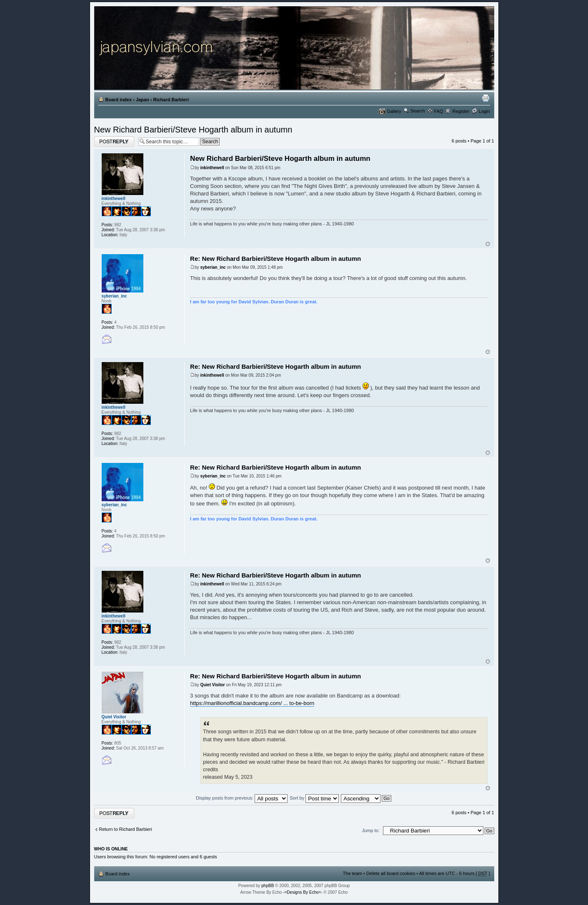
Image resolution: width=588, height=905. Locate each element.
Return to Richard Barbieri (126, 829)
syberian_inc (213, 267)
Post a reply (114, 141)
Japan (143, 100)
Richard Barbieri (171, 100)
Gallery (394, 111)
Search (418, 111)
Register (461, 111)
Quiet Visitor (212, 685)
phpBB (268, 886)
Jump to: (371, 830)
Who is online (111, 849)
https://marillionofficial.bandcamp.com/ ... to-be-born (252, 703)
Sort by (314, 798)
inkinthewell (212, 168)
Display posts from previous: (242, 798)
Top (488, 244)
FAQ (439, 111)
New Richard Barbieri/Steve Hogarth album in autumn (193, 130)
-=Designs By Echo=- (303, 892)
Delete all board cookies (391, 873)
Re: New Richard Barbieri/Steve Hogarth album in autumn (275, 259)
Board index (119, 100)
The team (353, 873)
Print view (485, 98)
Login (484, 111)
